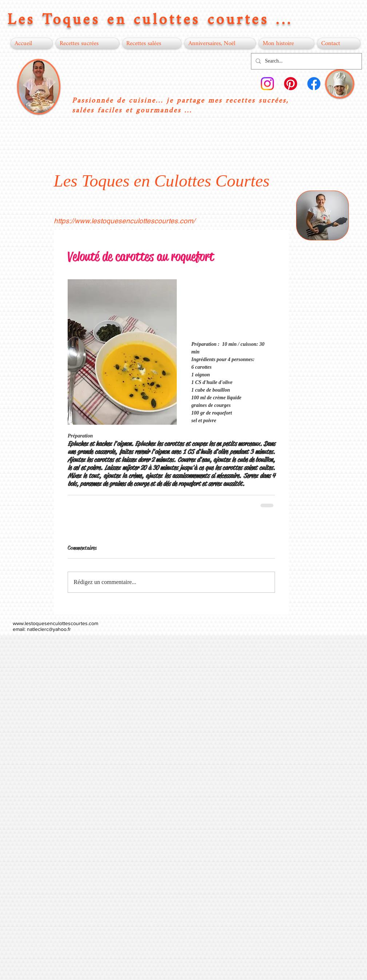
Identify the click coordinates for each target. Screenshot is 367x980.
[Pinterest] (291, 84)
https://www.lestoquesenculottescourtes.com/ (124, 221)
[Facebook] (314, 84)
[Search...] (306, 61)
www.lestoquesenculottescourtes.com (55, 623)
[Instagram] (267, 84)
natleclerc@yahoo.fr (49, 629)
